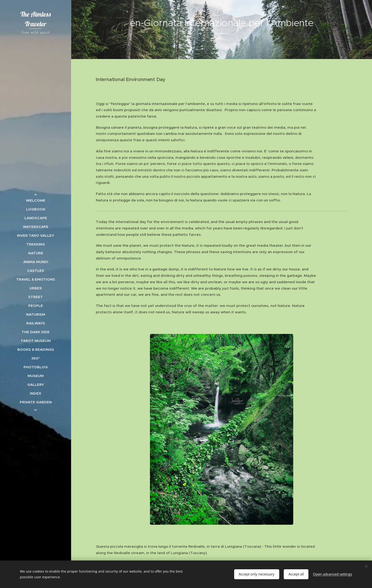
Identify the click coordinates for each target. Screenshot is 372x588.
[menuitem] (36, 200)
